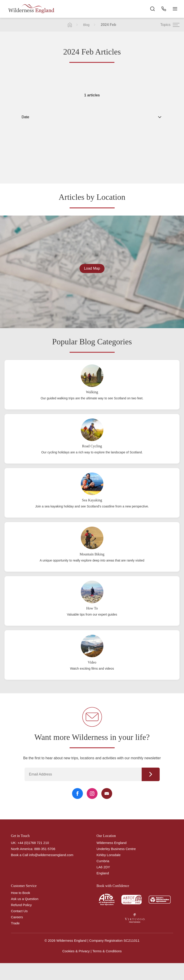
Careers (17, 917)
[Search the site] (152, 9)
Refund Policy (22, 905)
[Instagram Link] (92, 794)
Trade (15, 923)
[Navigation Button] (175, 9)
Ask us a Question (25, 899)
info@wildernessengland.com (51, 855)
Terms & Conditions (107, 951)
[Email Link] (107, 794)
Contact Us (19, 911)
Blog (86, 25)
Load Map (92, 268)
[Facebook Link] (77, 794)
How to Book (21, 893)
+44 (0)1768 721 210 (33, 843)
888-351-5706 (45, 849)
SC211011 (132, 940)
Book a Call (20, 855)
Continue (151, 774)
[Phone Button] (164, 9)
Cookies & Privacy (76, 951)
